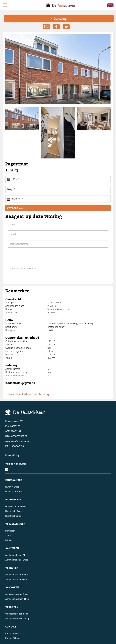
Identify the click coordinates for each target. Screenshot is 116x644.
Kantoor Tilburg (12, 638)
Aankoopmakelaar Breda (17, 594)
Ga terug (59, 19)
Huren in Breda (12, 487)
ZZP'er (8, 536)
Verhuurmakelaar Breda (16, 580)
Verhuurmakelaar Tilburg (17, 575)
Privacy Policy (12, 455)
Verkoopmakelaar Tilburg (17, 619)
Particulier (10, 531)
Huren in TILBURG (14, 492)
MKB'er (9, 540)
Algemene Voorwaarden (18, 441)
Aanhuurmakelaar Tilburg (17, 555)
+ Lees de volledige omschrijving (27, 394)
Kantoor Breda (12, 634)
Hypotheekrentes (13, 516)
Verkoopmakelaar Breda (17, 614)
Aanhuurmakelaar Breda (17, 560)
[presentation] (33, 257)
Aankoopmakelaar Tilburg (17, 599)
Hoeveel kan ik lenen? (16, 507)
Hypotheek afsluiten (15, 511)
